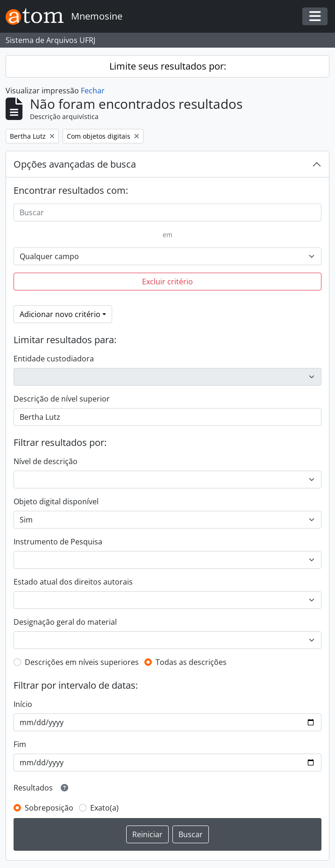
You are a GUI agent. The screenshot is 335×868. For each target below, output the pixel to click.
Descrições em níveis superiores (82, 662)
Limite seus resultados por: (168, 66)
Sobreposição (49, 808)
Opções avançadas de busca (75, 164)
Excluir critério (167, 282)
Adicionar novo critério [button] (60, 314)
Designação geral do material (65, 622)
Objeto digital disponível (56, 501)
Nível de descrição (46, 461)
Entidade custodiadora (54, 359)
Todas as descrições (191, 662)
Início (23, 704)
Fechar (93, 91)
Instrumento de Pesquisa (58, 542)
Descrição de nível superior (62, 399)
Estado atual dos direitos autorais (73, 582)
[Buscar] (167, 212)
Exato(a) (104, 808)
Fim (20, 744)
